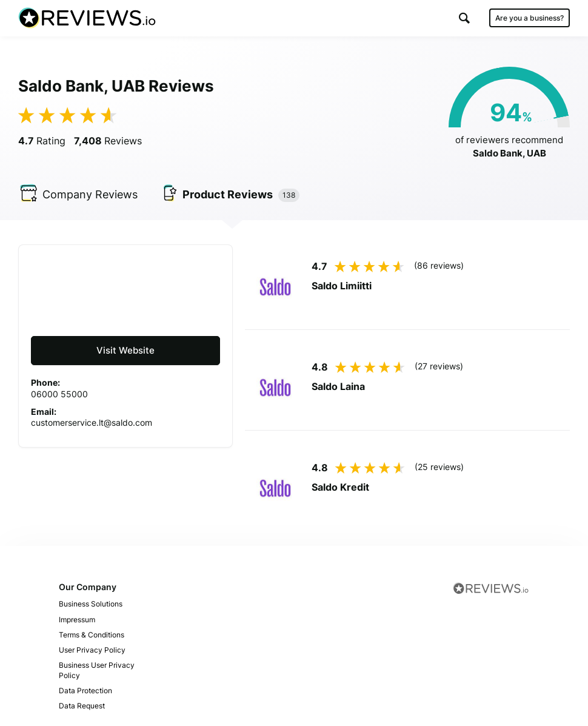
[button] (464, 18)
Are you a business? (530, 18)
